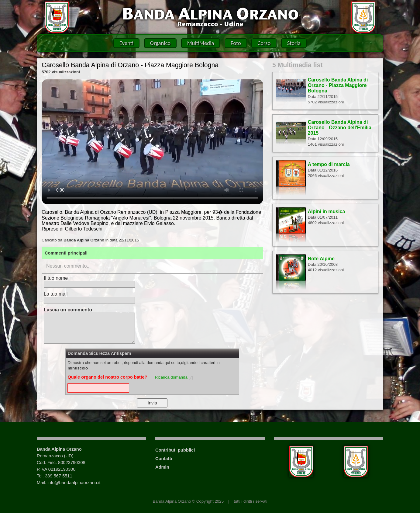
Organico (160, 43)
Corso (264, 43)
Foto (236, 43)
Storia (294, 43)
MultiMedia (201, 43)
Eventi (126, 43)
